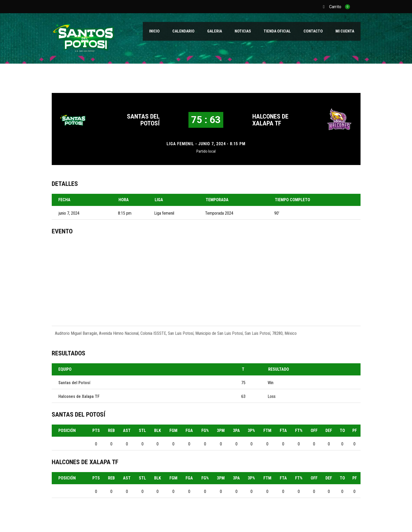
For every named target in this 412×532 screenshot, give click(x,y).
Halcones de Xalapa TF (270, 120)
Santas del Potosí (143, 120)
